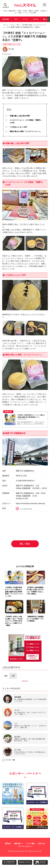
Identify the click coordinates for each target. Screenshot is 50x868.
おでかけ (36, 19)
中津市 (10, 44)
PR (18, 25)
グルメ (16, 19)
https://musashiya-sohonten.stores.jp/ (30, 503)
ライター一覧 (10, 760)
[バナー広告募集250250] (37, 803)
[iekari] (25, 661)
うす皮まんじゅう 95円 (18, 127)
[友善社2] (13, 803)
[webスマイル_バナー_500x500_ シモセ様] (37, 828)
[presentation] (6, 676)
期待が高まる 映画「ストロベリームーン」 (26, 131)
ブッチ (11, 49)
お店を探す (6, 19)
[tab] (6, 676)
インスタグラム (24, 509)
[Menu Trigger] (44, 5)
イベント (26, 19)
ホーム (6, 25)
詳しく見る (25, 544)
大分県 (5, 44)
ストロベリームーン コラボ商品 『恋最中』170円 (26, 121)
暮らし (45, 19)
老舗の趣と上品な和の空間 (20, 116)
